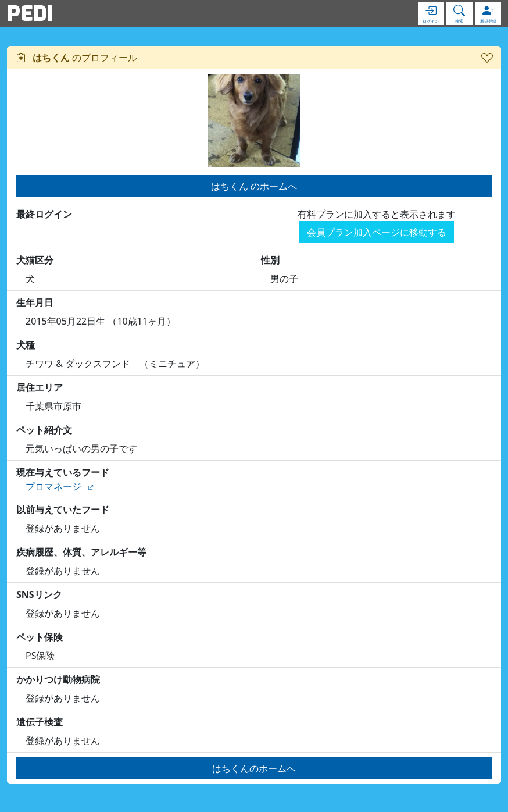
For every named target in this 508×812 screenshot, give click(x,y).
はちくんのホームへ (254, 768)
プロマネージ (53, 486)
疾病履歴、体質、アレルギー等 (81, 552)
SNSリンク (39, 594)
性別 (270, 260)
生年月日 (35, 302)
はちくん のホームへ (254, 186)
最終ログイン (44, 214)
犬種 (26, 345)
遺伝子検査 (40, 722)
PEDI (30, 13)
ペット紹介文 (44, 430)
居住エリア (40, 387)
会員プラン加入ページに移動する (377, 232)
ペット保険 (40, 637)
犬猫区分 (35, 260)
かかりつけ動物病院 (58, 679)
